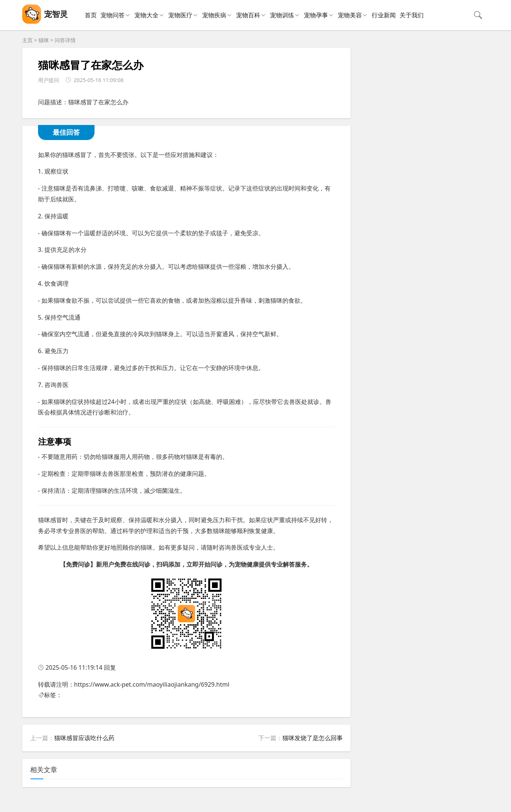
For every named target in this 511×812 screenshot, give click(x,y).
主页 (27, 40)
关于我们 (412, 15)
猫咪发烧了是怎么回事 (313, 738)
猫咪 (44, 40)
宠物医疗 (180, 15)
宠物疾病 (214, 15)
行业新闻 (384, 15)
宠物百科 (248, 15)
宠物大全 (146, 15)
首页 (91, 15)
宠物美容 (350, 15)
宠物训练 (282, 15)
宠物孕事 (316, 15)
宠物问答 (113, 15)
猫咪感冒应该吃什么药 (84, 738)
